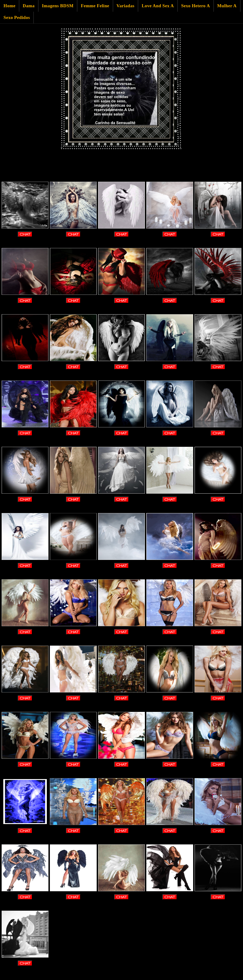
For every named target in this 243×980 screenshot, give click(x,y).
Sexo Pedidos (17, 17)
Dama (29, 6)
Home (9, 6)
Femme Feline (95, 6)
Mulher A (227, 6)
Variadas (126, 6)
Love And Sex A (158, 6)
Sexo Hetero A (196, 6)
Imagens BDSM (58, 6)
